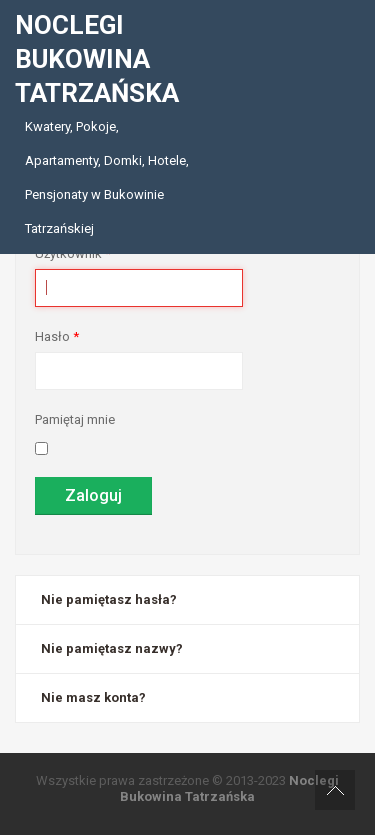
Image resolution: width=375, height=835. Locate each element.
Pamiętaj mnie (75, 419)
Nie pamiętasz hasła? (109, 599)
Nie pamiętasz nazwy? (112, 648)
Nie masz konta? (93, 697)
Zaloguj (93, 495)
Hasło (57, 336)
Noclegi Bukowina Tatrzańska (229, 788)
